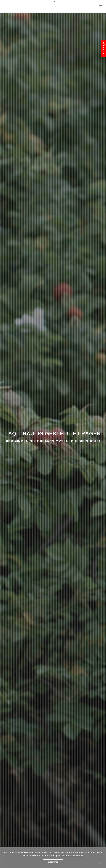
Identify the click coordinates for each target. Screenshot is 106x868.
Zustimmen (53, 862)
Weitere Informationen (72, 855)
